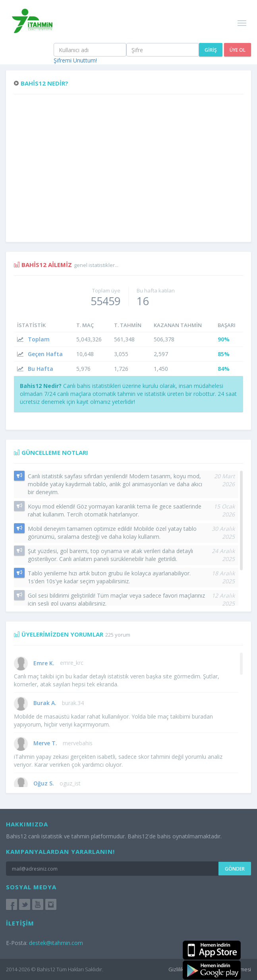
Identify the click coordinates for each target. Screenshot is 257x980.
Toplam (39, 339)
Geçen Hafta (45, 354)
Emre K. (44, 663)
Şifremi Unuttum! (75, 60)
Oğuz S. (44, 783)
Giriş (211, 50)
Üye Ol (238, 50)
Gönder (235, 869)
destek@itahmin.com (56, 943)
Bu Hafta (41, 369)
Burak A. (45, 703)
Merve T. (45, 743)
